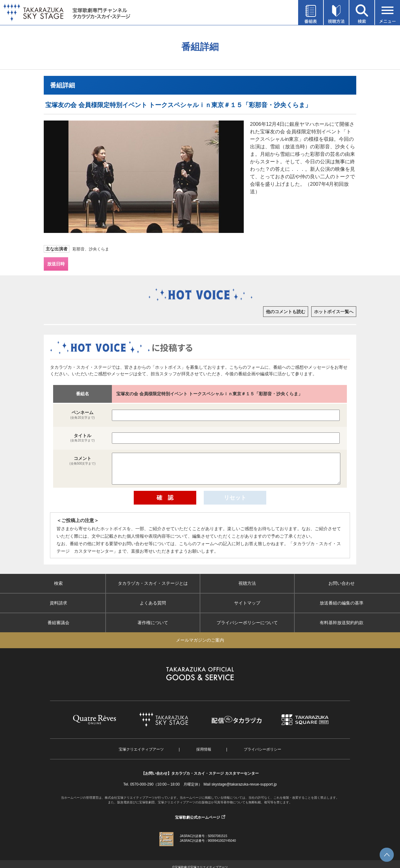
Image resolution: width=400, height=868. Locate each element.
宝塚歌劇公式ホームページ (197, 817)
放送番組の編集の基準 (342, 603)
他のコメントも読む (286, 312)
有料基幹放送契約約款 (342, 623)
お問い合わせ (342, 583)
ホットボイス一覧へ (334, 312)
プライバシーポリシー (262, 749)
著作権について (153, 623)
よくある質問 (153, 603)
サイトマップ (247, 603)
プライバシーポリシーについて (247, 623)
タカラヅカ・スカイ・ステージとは (153, 583)
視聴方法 (247, 583)
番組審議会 (58, 623)
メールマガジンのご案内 (200, 640)
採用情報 (204, 749)
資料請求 (58, 603)
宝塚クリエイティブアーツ (141, 749)
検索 (58, 583)
